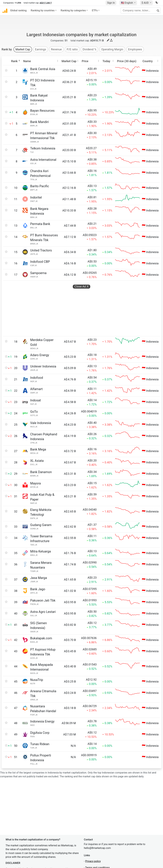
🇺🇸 (127, 3)
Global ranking (18, 10)
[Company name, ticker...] (141, 11)
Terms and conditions (97, 836)
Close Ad (81, 276)
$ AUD (145, 3)
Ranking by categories (73, 10)
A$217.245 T (46, 3)
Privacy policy (93, 830)
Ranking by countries (43, 10)
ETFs (95, 10)
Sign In (111, 3)
